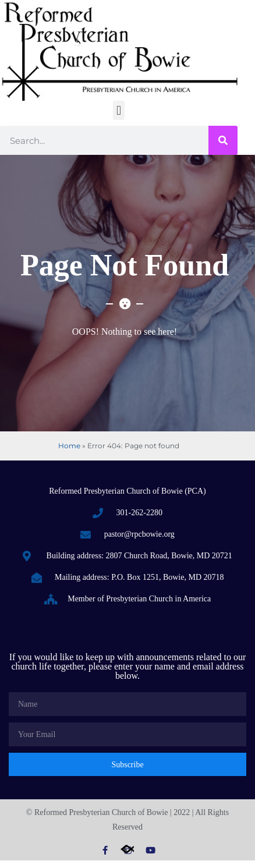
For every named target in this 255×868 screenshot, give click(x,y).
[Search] (223, 140)
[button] (118, 110)
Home (69, 446)
